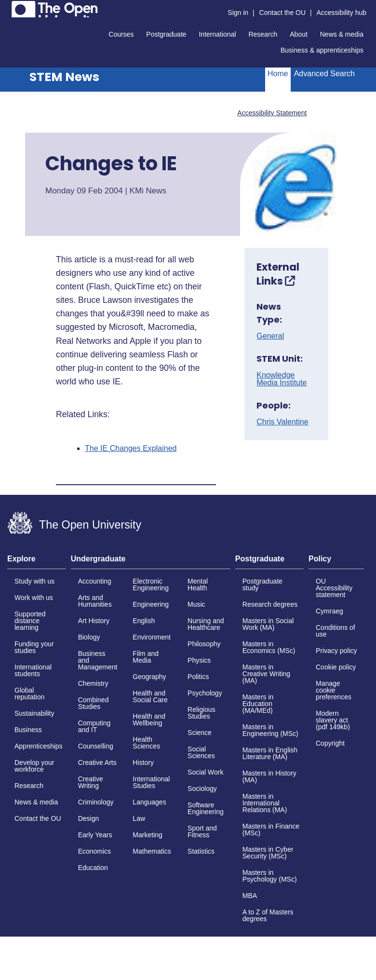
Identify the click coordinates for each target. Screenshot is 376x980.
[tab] (37, 562)
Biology (89, 637)
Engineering (151, 604)
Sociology (202, 789)
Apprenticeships (39, 746)
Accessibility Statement (272, 113)
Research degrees (270, 604)
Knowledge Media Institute (282, 379)
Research (263, 34)
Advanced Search (324, 74)
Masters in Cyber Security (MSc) (268, 853)
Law (139, 818)
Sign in (238, 13)
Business (28, 730)
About (299, 34)
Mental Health (198, 585)
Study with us (34, 581)
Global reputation (29, 694)
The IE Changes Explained (131, 449)
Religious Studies (201, 713)
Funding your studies (34, 647)
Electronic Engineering (151, 585)
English (144, 621)
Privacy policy (336, 651)
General (270, 336)
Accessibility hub (342, 13)
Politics (198, 677)
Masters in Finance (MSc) (271, 830)
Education (93, 868)
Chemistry (93, 683)
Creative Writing (91, 782)
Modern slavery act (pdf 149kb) (333, 720)
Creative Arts (97, 762)
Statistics (201, 851)
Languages (149, 802)
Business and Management (98, 660)
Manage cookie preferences (334, 690)
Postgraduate (166, 34)
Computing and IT (94, 726)
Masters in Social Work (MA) (268, 624)
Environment (152, 637)
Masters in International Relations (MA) (265, 803)
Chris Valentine (282, 422)
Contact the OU (283, 13)
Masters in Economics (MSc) (269, 647)
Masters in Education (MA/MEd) (258, 704)
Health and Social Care (150, 696)
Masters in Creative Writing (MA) (266, 674)
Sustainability (34, 713)
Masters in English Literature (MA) (270, 753)
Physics (199, 660)
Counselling (96, 746)
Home (278, 74)
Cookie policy (336, 667)
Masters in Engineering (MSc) (270, 730)
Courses (121, 34)
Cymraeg (329, 611)
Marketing (147, 835)
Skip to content (7, 7)
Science (200, 733)
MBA (250, 896)
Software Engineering (206, 808)
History (143, 762)
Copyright (330, 743)
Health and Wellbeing (149, 720)
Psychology (205, 693)
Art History (94, 621)
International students (33, 670)
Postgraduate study (262, 585)
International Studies (151, 782)
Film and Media (146, 657)
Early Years (95, 835)
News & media (342, 34)
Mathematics (152, 851)
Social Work (205, 772)
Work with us (34, 598)
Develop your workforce (34, 766)
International (217, 34)
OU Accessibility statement (334, 588)
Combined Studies (94, 703)
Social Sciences (201, 752)
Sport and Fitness (202, 831)
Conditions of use (336, 631)
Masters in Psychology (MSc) (270, 876)
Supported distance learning (30, 621)
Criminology (96, 802)
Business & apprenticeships (322, 50)
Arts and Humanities (95, 601)
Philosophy (204, 644)
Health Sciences (146, 743)
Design (89, 818)
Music (196, 604)
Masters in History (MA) (269, 776)
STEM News (64, 77)
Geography (149, 677)
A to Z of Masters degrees (268, 915)
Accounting (95, 581)
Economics (94, 851)
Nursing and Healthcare (206, 624)
